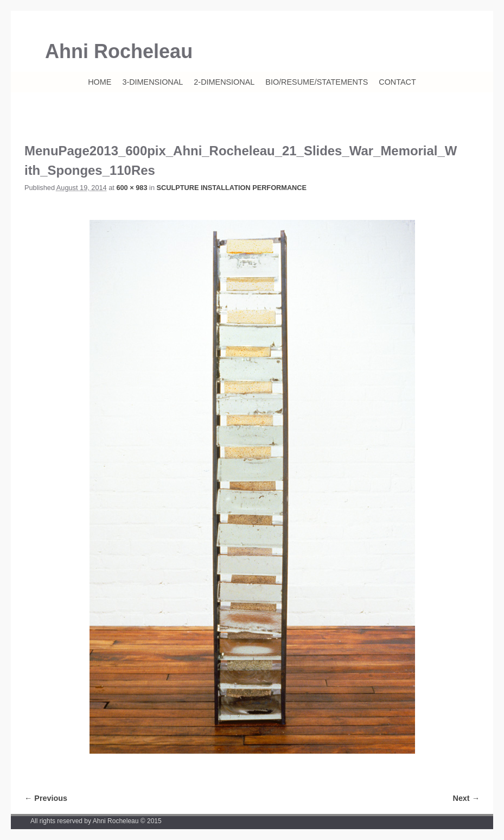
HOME (100, 82)
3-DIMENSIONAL (152, 82)
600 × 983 (132, 188)
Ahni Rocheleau (119, 51)
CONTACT (397, 82)
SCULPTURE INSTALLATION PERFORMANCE (232, 188)
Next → (466, 798)
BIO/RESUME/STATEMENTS (317, 82)
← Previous (46, 798)
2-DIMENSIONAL (224, 82)
